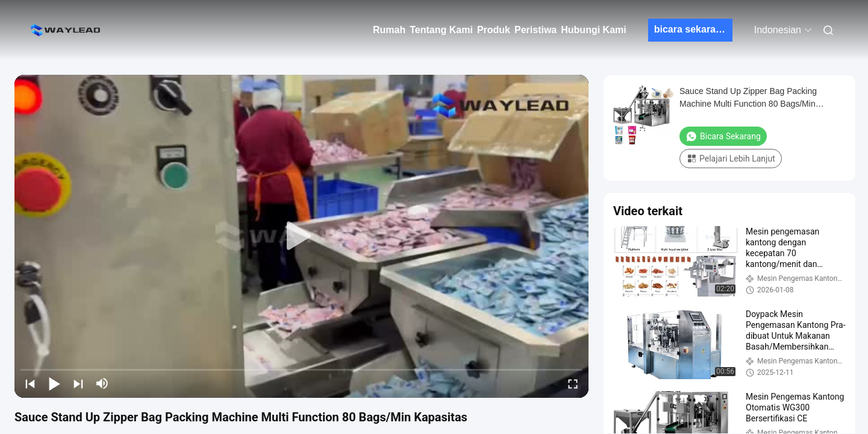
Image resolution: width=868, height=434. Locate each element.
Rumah (389, 30)
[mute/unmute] (102, 383)
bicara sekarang (691, 29)
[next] (78, 383)
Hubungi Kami (593, 30)
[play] (302, 236)
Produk (494, 30)
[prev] (30, 383)
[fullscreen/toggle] (573, 383)
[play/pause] (54, 383)
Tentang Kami (441, 30)
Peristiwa (535, 30)
